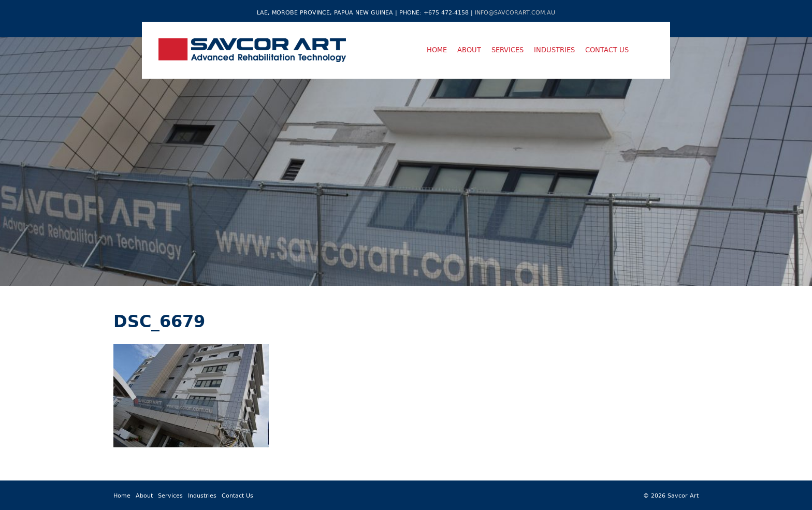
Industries (554, 50)
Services (508, 50)
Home (437, 50)
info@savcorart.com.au (515, 12)
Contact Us (607, 50)
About (469, 50)
